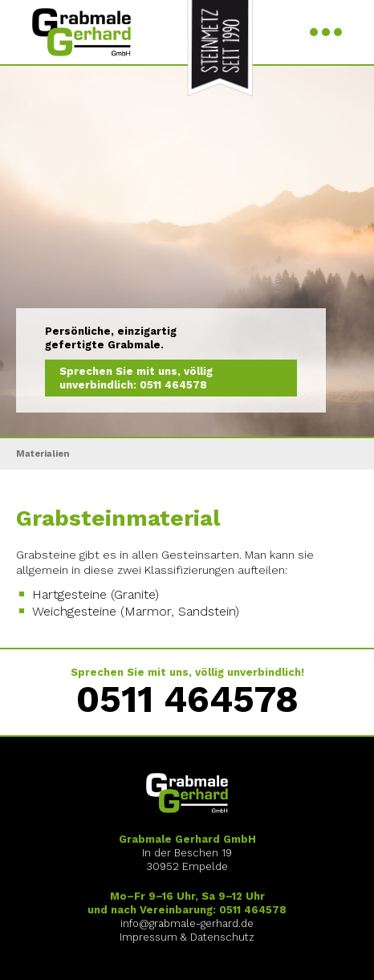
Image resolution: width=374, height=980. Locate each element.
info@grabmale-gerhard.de (187, 923)
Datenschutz (222, 937)
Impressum (148, 937)
